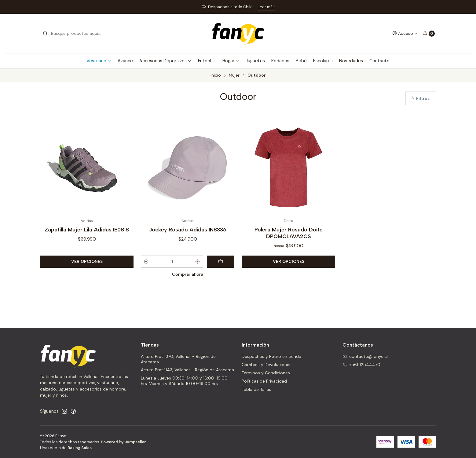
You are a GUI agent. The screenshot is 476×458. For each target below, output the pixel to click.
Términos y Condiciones (266, 373)
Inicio (216, 75)
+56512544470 (361, 365)
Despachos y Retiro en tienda (271, 356)
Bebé (301, 61)
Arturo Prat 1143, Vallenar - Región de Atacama (187, 370)
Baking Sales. (80, 448)
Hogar (231, 61)
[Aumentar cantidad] (198, 262)
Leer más (266, 7)
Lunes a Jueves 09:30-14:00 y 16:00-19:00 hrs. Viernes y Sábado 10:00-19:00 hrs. (184, 381)
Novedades (351, 61)
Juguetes (255, 61)
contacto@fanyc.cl (365, 356)
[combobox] (74, 34)
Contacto (379, 61)
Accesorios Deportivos (165, 61)
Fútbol (207, 61)
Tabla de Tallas (256, 389)
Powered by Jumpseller (123, 442)
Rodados (280, 61)
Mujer (234, 75)
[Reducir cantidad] (146, 262)
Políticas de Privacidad (264, 381)
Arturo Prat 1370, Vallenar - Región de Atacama (178, 359)
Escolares (323, 61)
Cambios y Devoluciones (267, 365)
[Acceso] (405, 33)
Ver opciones (87, 261)
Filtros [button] (420, 98)
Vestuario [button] (99, 61)
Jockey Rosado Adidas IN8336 (188, 229)
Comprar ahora (188, 274)
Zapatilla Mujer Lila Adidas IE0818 (87, 229)
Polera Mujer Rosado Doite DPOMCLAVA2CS (289, 233)
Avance (125, 61)
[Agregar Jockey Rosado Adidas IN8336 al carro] (221, 262)
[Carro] (429, 34)
